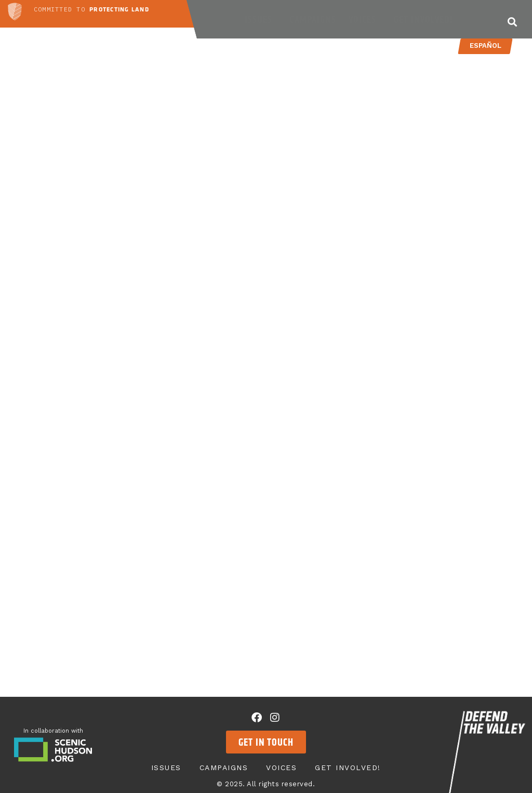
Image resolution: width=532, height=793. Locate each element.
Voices (365, 19)
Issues (261, 19)
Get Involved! (426, 19)
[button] (513, 22)
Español (485, 45)
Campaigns (313, 19)
